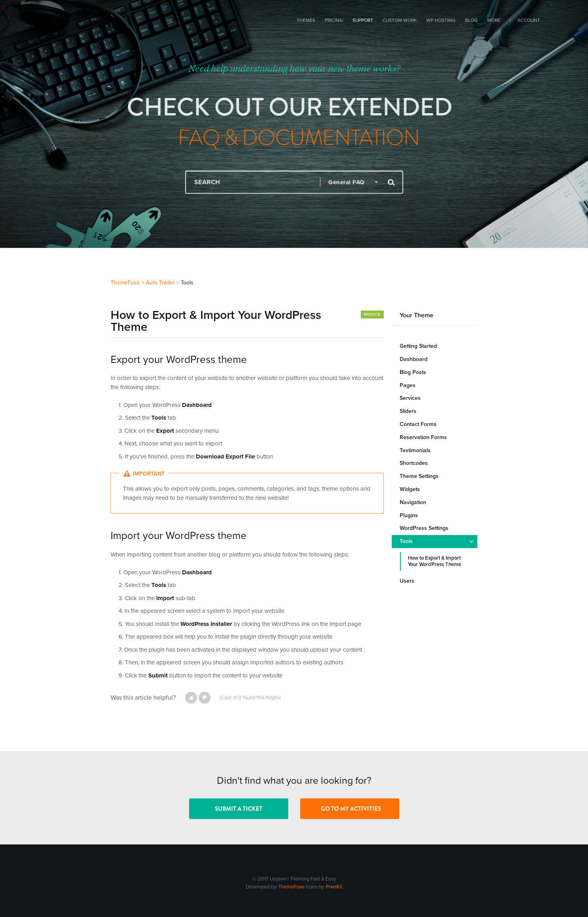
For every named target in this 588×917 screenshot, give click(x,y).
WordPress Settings (424, 528)
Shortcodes (414, 463)
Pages (408, 385)
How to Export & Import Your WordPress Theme (435, 561)
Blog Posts (413, 372)
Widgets (410, 489)
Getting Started (418, 346)
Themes (306, 20)
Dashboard (414, 359)
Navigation (413, 502)
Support (363, 20)
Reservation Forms (423, 437)
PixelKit (334, 887)
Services (410, 398)
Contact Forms (418, 424)
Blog (471, 20)
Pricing (334, 20)
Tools (406, 541)
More (494, 20)
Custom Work (400, 20)
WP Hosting (441, 20)
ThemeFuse (291, 887)
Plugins (409, 515)
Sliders (408, 411)
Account (529, 20)
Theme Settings (419, 476)
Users (407, 581)
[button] (191, 698)
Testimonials (415, 450)
